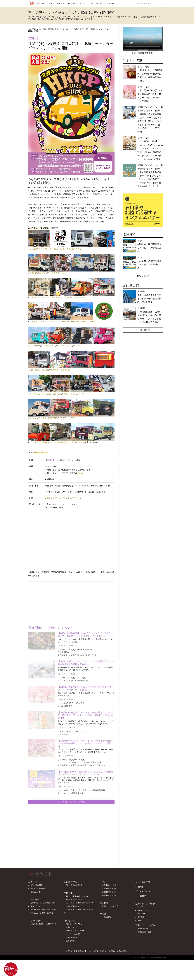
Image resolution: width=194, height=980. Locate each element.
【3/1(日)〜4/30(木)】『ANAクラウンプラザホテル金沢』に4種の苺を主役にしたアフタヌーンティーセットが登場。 (86, 743)
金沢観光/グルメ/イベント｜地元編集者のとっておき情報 (150, 176)
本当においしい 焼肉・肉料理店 (42, 913)
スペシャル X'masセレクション (77, 896)
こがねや (67, 297)
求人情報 (149, 315)
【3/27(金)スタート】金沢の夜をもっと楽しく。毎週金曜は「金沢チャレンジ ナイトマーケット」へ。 (86, 773)
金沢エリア (59, 29)
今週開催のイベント (109, 888)
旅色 (139, 920)
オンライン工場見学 (73, 934)
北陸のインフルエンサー (75, 924)
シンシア (78, 346)
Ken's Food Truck (54, 394)
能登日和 (140, 887)
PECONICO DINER (87, 321)
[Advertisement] (50, 601)
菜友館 (45, 370)
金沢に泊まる (35, 892)
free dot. (73, 321)
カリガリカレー (36, 297)
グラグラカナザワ (66, 418)
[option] (143, 210)
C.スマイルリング (65, 346)
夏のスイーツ (35, 906)
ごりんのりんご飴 (74, 249)
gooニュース (142, 914)
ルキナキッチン (49, 346)
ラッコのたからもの (53, 297)
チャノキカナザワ (37, 394)
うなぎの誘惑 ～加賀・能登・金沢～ (44, 910)
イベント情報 (41, 29)
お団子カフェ (35, 370)
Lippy (63, 273)
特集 (51, 3)
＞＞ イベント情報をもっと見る (71, 802)
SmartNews (142, 907)
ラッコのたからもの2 (38, 249)
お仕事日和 (141, 896)
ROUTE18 (53, 418)
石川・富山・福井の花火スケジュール (80, 903)
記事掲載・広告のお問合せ (119, 951)
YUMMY (42, 273)
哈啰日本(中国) (143, 929)
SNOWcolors (35, 346)
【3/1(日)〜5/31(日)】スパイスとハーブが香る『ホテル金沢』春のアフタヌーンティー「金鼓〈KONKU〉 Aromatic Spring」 (86, 715)
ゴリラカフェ (35, 321)
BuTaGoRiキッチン (47, 442)
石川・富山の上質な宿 (74, 885)
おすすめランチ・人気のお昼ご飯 (43, 903)
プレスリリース (143, 891)
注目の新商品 (107, 917)
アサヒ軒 (33, 273)
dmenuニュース (143, 910)
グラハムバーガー (78, 394)
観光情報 (41, 3)
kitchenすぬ (80, 442)
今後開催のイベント (109, 895)
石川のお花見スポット (74, 899)
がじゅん (33, 418)
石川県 (51, 29)
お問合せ (110, 3)
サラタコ (53, 249)
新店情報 (72, 3)
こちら (80, 473)
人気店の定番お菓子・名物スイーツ (43, 924)
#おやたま (54, 370)
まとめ (82, 3)
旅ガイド (33, 882)
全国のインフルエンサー (75, 927)
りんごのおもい (79, 297)
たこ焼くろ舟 (53, 273)
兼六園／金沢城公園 (38, 888)
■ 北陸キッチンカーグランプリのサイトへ (63, 498)
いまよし (33, 442)
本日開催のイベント (109, 885)
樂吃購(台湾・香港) (145, 932)
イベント (60, 3)
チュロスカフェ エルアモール (55, 321)
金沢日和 (32, 29)
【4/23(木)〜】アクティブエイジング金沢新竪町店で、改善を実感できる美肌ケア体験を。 (86, 663)
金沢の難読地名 (72, 937)
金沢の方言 (70, 941)
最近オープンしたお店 (110, 906)
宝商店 (66, 394)
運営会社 (81, 951)
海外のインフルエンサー (75, 931)
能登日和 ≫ (143, 276)
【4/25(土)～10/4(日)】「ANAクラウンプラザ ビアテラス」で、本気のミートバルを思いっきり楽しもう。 (84, 635)
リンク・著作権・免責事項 (97, 951)
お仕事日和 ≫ (143, 330)
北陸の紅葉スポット (73, 906)
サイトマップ (71, 951)
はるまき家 (65, 370)
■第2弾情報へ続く (42, 452)
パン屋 (62, 249)
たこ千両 (43, 418)
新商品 (103, 914)
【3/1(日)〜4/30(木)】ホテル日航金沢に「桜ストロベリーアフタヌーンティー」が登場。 (86, 688)
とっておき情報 (96, 3)
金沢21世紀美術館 (37, 885)
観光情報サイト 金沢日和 (32, 3)
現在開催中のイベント (110, 892)
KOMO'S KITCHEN (65, 442)
